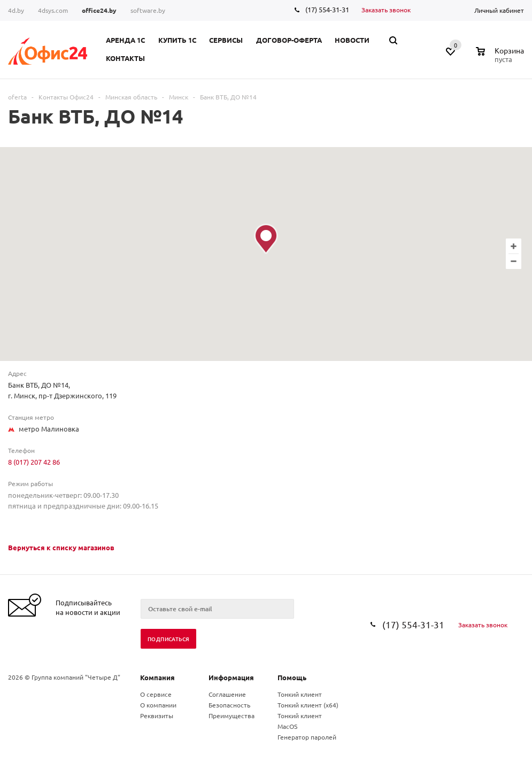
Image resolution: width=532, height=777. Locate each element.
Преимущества (232, 716)
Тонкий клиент (300, 694)
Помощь (292, 677)
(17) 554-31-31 (327, 9)
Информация (231, 677)
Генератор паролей (307, 737)
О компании (158, 705)
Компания (157, 677)
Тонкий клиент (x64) (308, 705)
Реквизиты (157, 716)
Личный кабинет (499, 10)
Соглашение (227, 694)
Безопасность (229, 705)
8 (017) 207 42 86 (34, 462)
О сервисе (156, 694)
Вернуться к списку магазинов (61, 547)
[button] (266, 239)
